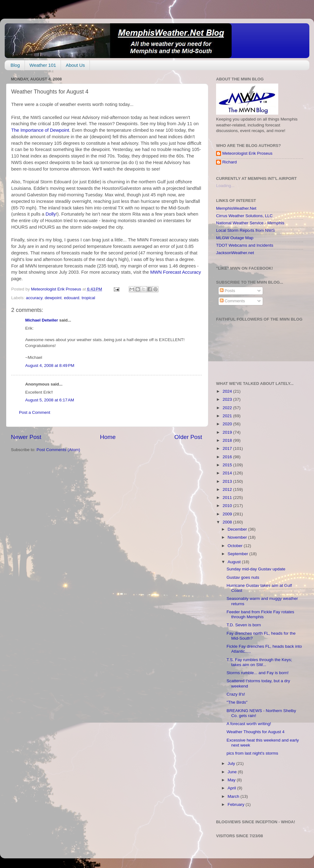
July (232, 763)
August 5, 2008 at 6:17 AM (50, 400)
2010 (228, 506)
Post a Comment (35, 412)
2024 (228, 391)
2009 (228, 514)
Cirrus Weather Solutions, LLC (244, 216)
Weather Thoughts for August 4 (256, 732)
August (235, 562)
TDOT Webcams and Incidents (245, 245)
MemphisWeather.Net (236, 208)
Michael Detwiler (42, 320)
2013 (228, 481)
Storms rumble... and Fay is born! (258, 673)
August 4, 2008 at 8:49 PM (50, 365)
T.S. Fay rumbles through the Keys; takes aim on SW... (259, 662)
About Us (75, 65)
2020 (228, 424)
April (232, 788)
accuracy (34, 298)
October (236, 546)
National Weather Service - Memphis (250, 223)
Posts (228, 291)
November (238, 537)
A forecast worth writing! (249, 724)
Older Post (188, 437)
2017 (228, 448)
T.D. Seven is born (244, 625)
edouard (72, 298)
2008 (228, 522)
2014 (228, 473)
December (238, 529)
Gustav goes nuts (243, 577)
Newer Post (26, 437)
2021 (228, 416)
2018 (228, 440)
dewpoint (53, 298)
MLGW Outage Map (235, 238)
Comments (232, 301)
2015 (228, 465)
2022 (228, 408)
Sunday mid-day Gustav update (256, 569)
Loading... (225, 186)
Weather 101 (43, 65)
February (237, 804)
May (232, 780)
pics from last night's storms (252, 753)
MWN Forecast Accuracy (175, 272)
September (238, 554)
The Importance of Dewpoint (40, 130)
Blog (15, 65)
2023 (228, 399)
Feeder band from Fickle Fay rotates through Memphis (261, 614)
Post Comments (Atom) (58, 450)
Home (108, 437)
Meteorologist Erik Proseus (247, 153)
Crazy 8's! (236, 694)
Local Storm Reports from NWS (245, 230)
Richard (230, 162)
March (234, 796)
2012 (228, 489)
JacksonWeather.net (235, 253)
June (233, 772)
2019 (228, 432)
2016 (228, 457)
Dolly (51, 214)
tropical (88, 298)
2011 (228, 498)
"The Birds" (237, 702)
